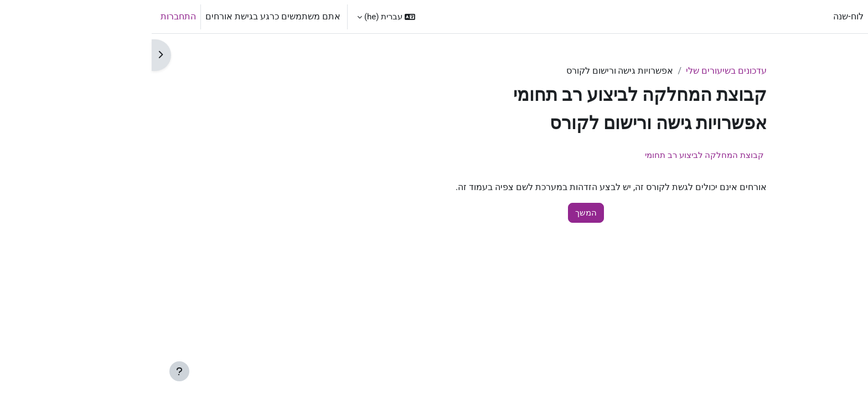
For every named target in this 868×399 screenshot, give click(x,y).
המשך (434, 213)
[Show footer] (28, 371)
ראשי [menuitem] (730, 16)
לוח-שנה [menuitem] (696, 16)
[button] (234, 17)
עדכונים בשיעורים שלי (575, 71)
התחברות (27, 16)
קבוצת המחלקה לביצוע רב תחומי (553, 155)
